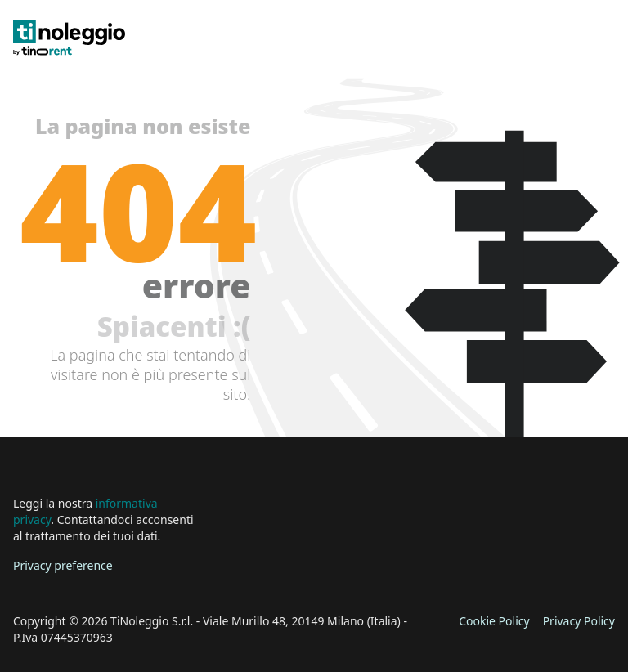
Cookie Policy (494, 621)
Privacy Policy (579, 621)
